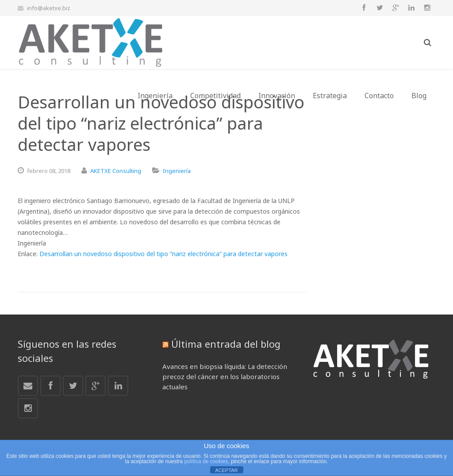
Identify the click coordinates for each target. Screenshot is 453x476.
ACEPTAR (226, 470)
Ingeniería (177, 171)
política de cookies (206, 461)
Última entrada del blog (226, 344)
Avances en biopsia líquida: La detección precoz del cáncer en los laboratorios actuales (225, 376)
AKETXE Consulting (116, 171)
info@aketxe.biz (49, 8)
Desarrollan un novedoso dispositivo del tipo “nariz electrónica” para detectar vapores (163, 254)
